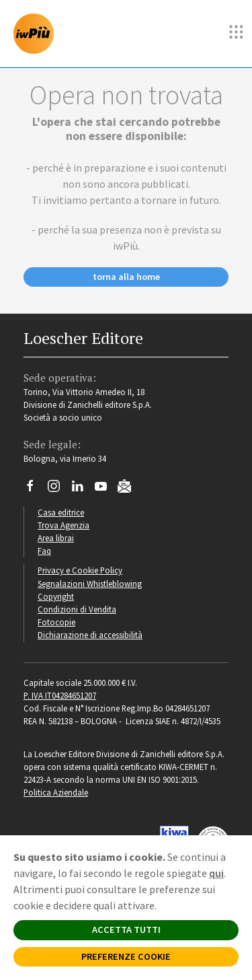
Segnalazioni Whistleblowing (90, 584)
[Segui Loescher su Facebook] (35, 489)
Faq (44, 551)
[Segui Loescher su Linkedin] (82, 489)
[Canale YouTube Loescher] (106, 489)
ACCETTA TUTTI (126, 930)
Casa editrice (61, 512)
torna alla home (126, 277)
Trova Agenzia (64, 525)
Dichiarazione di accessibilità (90, 635)
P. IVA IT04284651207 (60, 695)
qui (216, 873)
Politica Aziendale (56, 792)
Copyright (56, 596)
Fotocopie (56, 622)
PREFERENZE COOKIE (126, 956)
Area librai (56, 538)
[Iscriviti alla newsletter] (129, 488)
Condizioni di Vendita (77, 609)
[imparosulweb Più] (37, 34)
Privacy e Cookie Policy (80, 570)
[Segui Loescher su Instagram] (59, 489)
